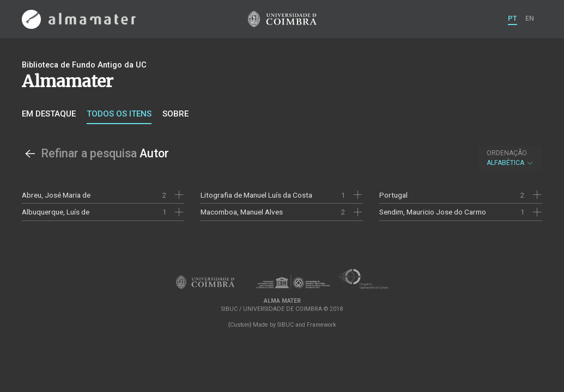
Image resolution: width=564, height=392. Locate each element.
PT (513, 18)
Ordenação (507, 153)
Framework (322, 325)
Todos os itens (119, 114)
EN (530, 18)
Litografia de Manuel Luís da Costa (256, 195)
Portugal (393, 195)
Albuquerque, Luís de (56, 212)
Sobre (175, 114)
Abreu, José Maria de (56, 195)
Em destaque (49, 114)
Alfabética (510, 158)
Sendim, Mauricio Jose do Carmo (433, 212)
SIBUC (286, 325)
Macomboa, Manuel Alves (242, 212)
